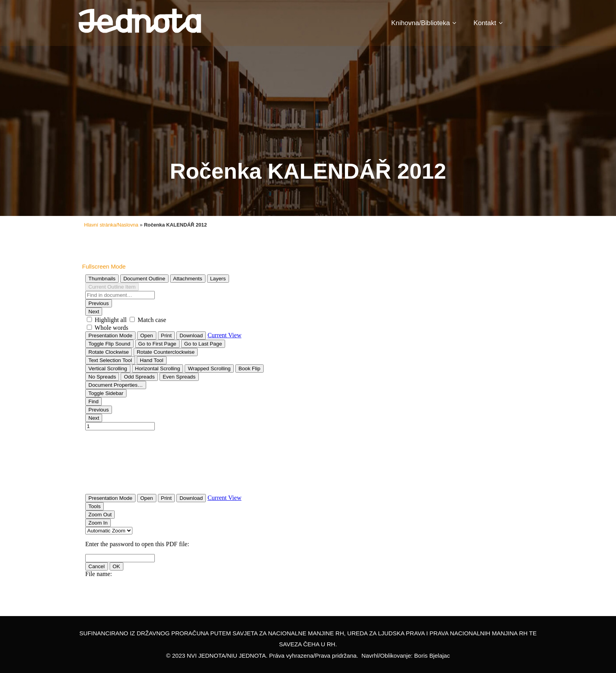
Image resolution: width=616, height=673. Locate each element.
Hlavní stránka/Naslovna (111, 225)
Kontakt (488, 23)
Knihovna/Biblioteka (424, 23)
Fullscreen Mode (104, 266)
